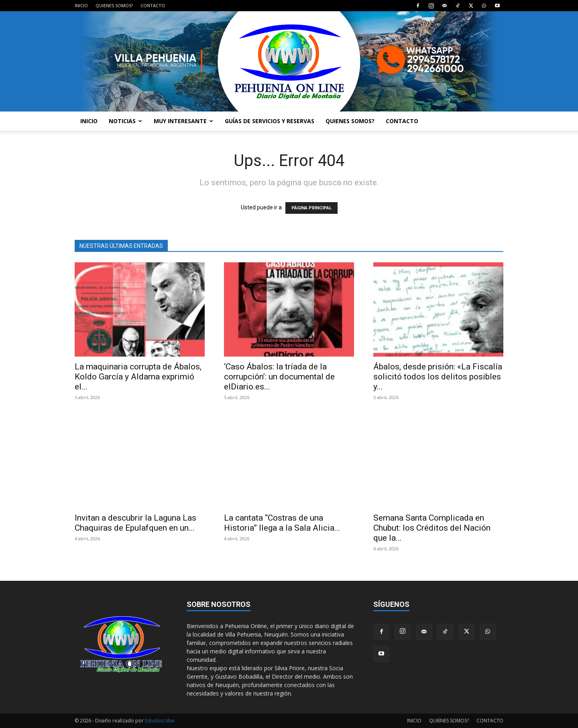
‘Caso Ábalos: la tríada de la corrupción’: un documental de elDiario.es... (279, 377)
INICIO (81, 5)
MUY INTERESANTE (183, 121)
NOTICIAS (125, 121)
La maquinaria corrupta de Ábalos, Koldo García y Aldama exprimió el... (138, 377)
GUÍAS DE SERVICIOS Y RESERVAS (270, 121)
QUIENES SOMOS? (114, 5)
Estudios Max (160, 721)
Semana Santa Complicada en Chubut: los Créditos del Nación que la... (432, 528)
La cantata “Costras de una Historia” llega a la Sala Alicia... (282, 523)
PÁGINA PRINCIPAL (311, 208)
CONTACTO (153, 5)
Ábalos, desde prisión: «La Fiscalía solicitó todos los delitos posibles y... (438, 377)
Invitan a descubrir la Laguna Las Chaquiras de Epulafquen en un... (135, 523)
